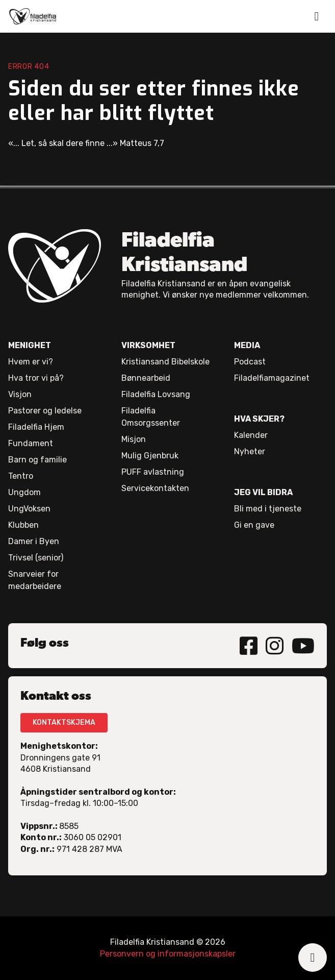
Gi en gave (254, 525)
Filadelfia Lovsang (156, 394)
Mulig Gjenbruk (150, 456)
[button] (317, 16)
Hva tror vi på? (36, 378)
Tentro (21, 476)
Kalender (251, 435)
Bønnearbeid (146, 378)
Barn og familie (37, 460)
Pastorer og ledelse (45, 411)
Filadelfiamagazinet (272, 378)
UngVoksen (29, 509)
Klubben (23, 525)
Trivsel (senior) (36, 558)
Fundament (31, 443)
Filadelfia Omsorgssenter (151, 417)
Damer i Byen (34, 541)
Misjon (134, 439)
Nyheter (250, 451)
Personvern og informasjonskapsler (168, 954)
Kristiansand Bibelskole (165, 362)
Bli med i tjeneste (268, 509)
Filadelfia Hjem (36, 427)
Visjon (20, 394)
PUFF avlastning (153, 472)
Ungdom (24, 492)
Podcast (250, 362)
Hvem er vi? (31, 362)
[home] (33, 16)
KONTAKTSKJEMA (64, 722)
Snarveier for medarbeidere (35, 580)
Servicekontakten (155, 488)
